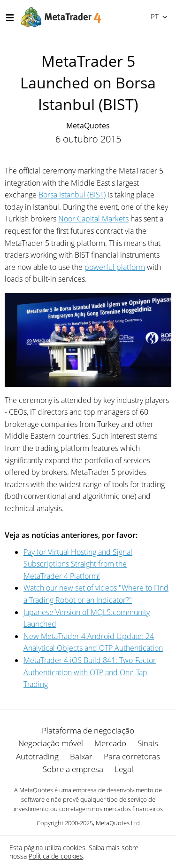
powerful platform (115, 267)
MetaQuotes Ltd (118, 823)
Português (154, 16)
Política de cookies (56, 856)
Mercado (110, 743)
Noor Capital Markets (93, 219)
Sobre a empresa (73, 769)
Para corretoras (132, 756)
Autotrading (37, 756)
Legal (124, 769)
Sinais (148, 743)
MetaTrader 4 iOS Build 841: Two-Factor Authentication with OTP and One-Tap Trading (90, 672)
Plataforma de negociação (88, 730)
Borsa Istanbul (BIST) (72, 195)
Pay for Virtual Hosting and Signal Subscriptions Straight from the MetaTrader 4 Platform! (78, 564)
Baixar (81, 756)
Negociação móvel (51, 743)
